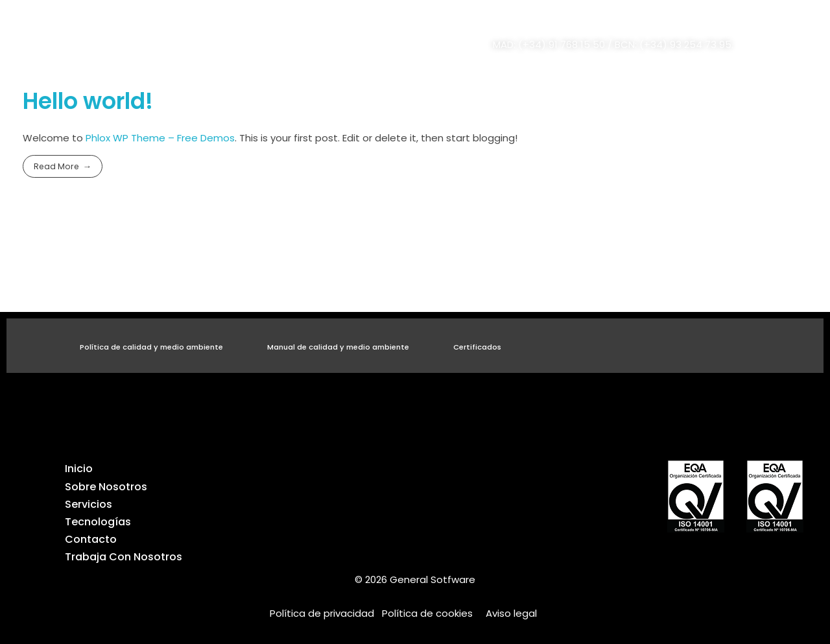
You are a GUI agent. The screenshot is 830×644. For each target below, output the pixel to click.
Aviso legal (511, 613)
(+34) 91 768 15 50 (562, 44)
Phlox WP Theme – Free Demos (160, 138)
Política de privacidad (326, 613)
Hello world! (88, 101)
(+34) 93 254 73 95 (685, 44)
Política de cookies (427, 613)
